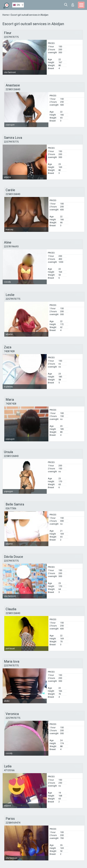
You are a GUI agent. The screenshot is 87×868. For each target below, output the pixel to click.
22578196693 (11, 247)
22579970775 (11, 37)
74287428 (9, 351)
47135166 (9, 770)
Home (6, 15)
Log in (73, 5)
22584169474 (13, 823)
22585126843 (13, 89)
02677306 (11, 508)
